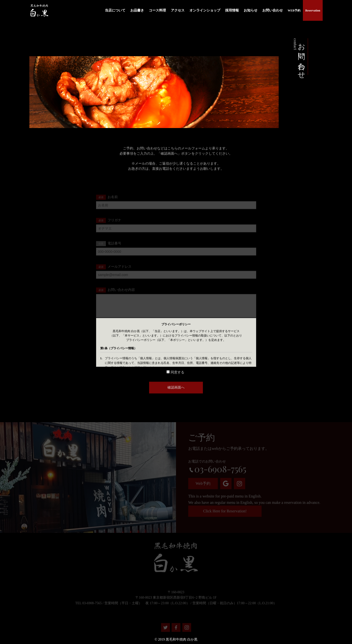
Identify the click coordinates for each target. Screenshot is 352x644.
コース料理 (157, 10)
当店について (115, 10)
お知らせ (251, 10)
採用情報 (232, 10)
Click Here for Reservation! (225, 514)
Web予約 (203, 486)
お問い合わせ (273, 10)
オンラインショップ (205, 10)
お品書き (137, 10)
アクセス (178, 10)
